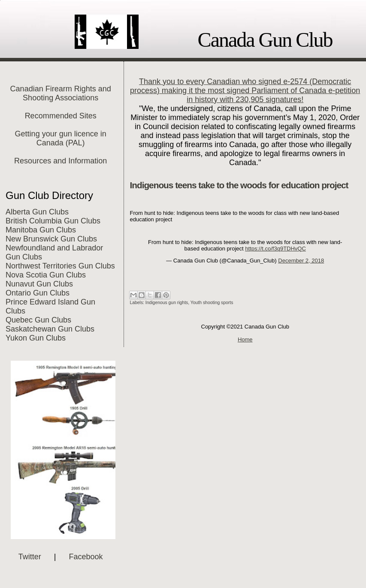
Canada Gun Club (265, 40)
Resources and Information (60, 161)
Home (245, 339)
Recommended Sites (61, 116)
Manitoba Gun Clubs (41, 230)
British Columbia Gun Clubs (53, 221)
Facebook (86, 557)
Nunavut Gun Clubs (39, 284)
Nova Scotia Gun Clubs (46, 275)
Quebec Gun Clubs (38, 320)
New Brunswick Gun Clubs (51, 239)
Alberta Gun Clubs (37, 212)
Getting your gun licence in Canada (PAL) (61, 138)
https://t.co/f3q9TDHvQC (275, 249)
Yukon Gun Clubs (36, 338)
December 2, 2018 (301, 261)
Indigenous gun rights (167, 303)
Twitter (30, 557)
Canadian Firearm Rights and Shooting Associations (61, 93)
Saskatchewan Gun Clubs (50, 329)
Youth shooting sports (212, 303)
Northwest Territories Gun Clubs (60, 266)
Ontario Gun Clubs (38, 293)
